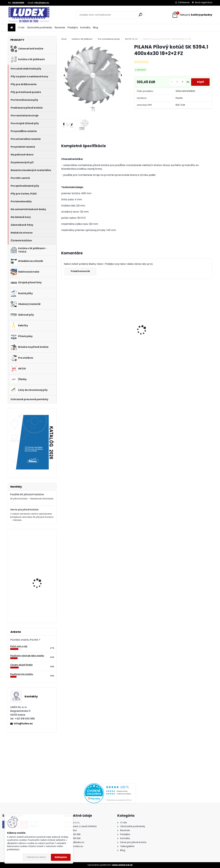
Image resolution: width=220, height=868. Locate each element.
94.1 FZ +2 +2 (131, 39)
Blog (95, 27)
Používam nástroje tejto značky (27, 656)
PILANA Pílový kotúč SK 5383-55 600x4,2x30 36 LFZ (194, 334)
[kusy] (176, 82)
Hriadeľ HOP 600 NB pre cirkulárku (77, 334)
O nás (21, 27)
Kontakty (85, 27)
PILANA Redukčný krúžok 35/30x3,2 (154, 334)
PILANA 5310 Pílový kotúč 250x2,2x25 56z (41, 575)
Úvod (64, 39)
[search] (140, 15)
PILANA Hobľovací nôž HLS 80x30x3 (39, 605)
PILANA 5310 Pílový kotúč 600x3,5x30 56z (116, 330)
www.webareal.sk (122, 865)
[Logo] (29, 15)
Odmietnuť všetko (36, 857)
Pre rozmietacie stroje (109, 39)
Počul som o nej (19, 646)
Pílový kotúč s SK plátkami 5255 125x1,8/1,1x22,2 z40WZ (40, 550)
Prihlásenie (184, 2)
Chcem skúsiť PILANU (21, 665)
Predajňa (73, 27)
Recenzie (60, 27)
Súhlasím (61, 857)
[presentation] (64, 75)
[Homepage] (12, 28)
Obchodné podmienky (40, 27)
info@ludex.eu (23, 724)
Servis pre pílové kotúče (24, 510)
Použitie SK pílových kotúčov (27, 494)
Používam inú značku (22, 674)
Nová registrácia (204, 2)
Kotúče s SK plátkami (82, 39)
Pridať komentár (81, 271)
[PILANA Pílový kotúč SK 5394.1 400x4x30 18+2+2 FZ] (93, 75)
